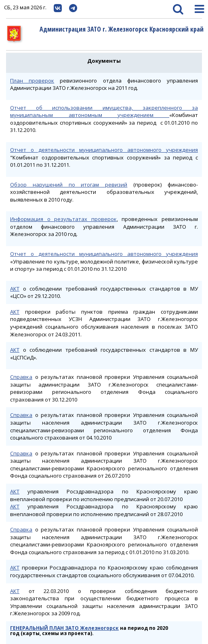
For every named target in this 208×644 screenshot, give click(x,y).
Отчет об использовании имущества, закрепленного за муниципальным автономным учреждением (104, 112)
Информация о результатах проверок (63, 219)
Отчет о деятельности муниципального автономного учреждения (104, 150)
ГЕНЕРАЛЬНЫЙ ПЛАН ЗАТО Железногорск (64, 628)
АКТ (15, 289)
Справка (21, 377)
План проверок (32, 81)
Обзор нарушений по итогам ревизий (69, 185)
